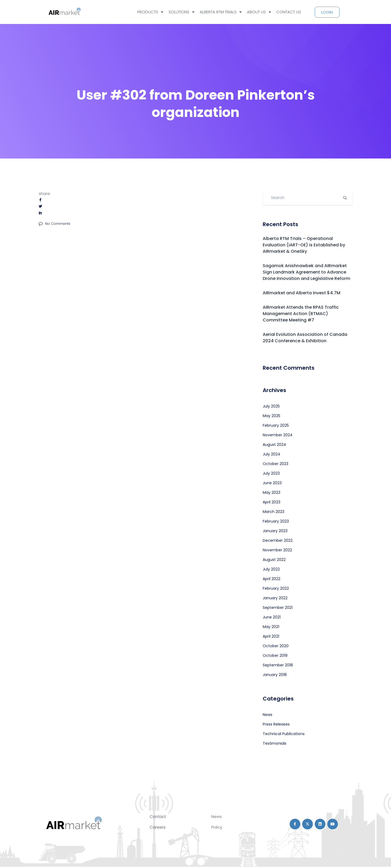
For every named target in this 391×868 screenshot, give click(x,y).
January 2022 (275, 598)
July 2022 (271, 569)
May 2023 (272, 492)
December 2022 (278, 540)
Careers (158, 827)
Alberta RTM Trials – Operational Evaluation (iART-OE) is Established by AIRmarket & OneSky (304, 245)
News (268, 715)
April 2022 (272, 579)
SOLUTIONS (181, 12)
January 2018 (275, 675)
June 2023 (272, 483)
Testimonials (275, 743)
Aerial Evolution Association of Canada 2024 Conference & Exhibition (305, 338)
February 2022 (276, 588)
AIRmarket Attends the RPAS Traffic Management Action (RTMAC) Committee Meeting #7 (301, 314)
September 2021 (278, 608)
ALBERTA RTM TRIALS (221, 12)
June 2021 (272, 617)
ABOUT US (259, 12)
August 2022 (274, 560)
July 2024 (272, 454)
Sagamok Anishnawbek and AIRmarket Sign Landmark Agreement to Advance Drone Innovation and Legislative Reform (306, 272)
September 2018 (278, 665)
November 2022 (277, 550)
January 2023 (275, 531)
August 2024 (274, 445)
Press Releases (276, 724)
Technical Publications (284, 734)
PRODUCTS (150, 12)
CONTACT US (289, 12)
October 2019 (275, 655)
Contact (158, 816)
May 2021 (271, 627)
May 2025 (272, 416)
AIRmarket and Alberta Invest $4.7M (302, 293)
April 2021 (271, 636)
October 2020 (276, 646)
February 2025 (276, 425)
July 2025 (271, 406)
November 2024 (278, 435)
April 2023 (272, 502)
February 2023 (276, 521)
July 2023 (271, 473)
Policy (217, 827)
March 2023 (274, 512)
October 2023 (276, 464)
